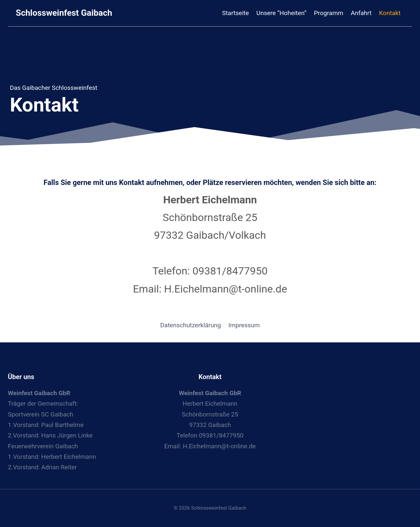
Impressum (244, 325)
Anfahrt (361, 13)
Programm (329, 13)
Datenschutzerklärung (190, 325)
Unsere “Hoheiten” (281, 13)
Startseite (236, 13)
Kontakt (390, 13)
